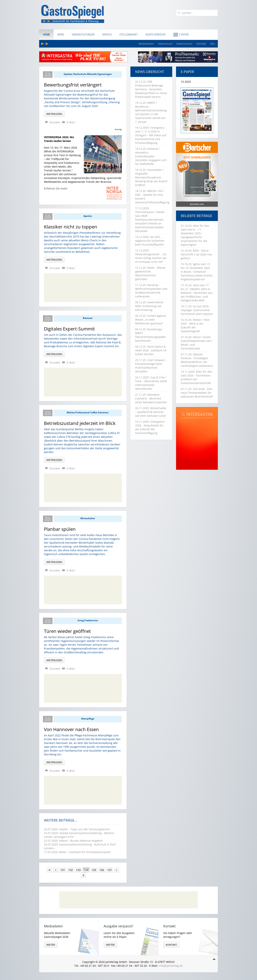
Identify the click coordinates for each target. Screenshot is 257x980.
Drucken (52, 122)
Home (46, 35)
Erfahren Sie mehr (56, 188)
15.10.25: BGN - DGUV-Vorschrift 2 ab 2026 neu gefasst (196, 254)
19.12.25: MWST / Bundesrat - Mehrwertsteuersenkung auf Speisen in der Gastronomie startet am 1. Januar (151, 112)
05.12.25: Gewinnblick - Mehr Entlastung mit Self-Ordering (150, 306)
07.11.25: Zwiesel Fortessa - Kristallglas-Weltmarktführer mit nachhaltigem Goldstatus (197, 360)
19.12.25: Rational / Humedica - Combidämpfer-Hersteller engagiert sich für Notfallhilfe (151, 156)
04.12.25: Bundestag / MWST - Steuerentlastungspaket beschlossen (150, 335)
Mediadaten (146, 44)
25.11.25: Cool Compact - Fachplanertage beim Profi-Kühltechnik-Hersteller (151, 366)
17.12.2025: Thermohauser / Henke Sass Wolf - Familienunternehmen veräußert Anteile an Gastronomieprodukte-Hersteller (150, 220)
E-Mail (68, 122)
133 (78, 870)
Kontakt (201, 44)
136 (102, 870)
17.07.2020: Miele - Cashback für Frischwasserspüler (77, 852)
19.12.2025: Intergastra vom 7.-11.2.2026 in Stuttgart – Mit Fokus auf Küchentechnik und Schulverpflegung (151, 135)
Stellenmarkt (129, 35)
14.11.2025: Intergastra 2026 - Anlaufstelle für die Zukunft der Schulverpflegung (150, 427)
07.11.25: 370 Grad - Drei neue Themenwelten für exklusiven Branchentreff (197, 393)
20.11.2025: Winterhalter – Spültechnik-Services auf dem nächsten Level (151, 412)
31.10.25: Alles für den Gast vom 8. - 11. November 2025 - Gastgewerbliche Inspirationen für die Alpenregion (195, 235)
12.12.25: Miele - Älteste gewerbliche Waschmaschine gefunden (150, 273)
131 (63, 870)
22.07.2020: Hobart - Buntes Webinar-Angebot (73, 841)
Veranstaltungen (83, 35)
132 (71, 870)
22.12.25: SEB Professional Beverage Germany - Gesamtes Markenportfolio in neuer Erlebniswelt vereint (151, 89)
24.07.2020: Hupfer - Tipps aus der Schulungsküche (77, 829)
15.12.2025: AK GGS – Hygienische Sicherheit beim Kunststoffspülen (150, 241)
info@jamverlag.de (171, 966)
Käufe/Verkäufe (156, 35)
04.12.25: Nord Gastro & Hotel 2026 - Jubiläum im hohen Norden (151, 350)
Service (107, 35)
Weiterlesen (54, 114)
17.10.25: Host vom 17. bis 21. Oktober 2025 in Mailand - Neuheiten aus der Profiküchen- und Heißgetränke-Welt (197, 293)
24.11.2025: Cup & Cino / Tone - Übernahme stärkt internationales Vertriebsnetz (151, 383)
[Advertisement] (83, 288)
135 (94, 870)
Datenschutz (184, 44)
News (61, 35)
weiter (51, 945)
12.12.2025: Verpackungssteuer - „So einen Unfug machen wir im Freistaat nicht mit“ (151, 256)
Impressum (165, 44)
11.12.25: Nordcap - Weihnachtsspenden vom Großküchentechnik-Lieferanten (151, 291)
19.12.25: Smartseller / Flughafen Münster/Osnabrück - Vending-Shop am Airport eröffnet (151, 177)
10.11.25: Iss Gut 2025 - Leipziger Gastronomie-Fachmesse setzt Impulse (197, 310)
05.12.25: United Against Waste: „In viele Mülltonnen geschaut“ (151, 320)
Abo (213, 44)
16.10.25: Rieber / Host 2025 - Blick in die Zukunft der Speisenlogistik (195, 325)
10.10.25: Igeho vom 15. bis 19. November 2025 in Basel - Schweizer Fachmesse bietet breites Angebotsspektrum (197, 272)
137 (109, 870)
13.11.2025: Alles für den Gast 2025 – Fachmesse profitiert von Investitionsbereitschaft (197, 377)
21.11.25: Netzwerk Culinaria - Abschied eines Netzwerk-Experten (151, 398)
